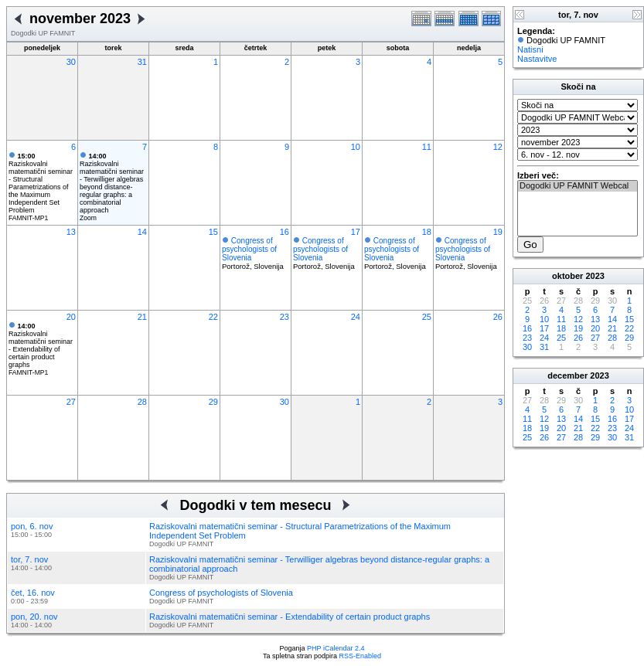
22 (213, 317)
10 (356, 147)
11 (427, 147)
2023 (595, 276)
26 (498, 317)
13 (71, 232)
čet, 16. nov (33, 593)
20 (71, 317)
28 (142, 402)
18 (427, 232)
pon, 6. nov (32, 526)
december (567, 375)
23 (285, 317)
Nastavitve (537, 59)
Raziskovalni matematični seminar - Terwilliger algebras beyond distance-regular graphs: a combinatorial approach (112, 183)
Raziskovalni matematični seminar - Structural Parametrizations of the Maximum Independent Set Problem (41, 183)
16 (285, 232)
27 (71, 402)
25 (427, 317)
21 (142, 317)
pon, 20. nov (34, 617)
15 (213, 232)
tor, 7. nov (29, 559)
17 (356, 232)
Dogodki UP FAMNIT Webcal (578, 186)
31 (142, 62)
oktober (567, 276)
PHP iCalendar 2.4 (336, 648)
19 (498, 232)
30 (71, 62)
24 (356, 317)
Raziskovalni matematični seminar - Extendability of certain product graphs (41, 345)
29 (213, 402)
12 (498, 147)
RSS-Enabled (361, 656)
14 (142, 232)
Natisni (530, 49)
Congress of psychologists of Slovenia (249, 249)
